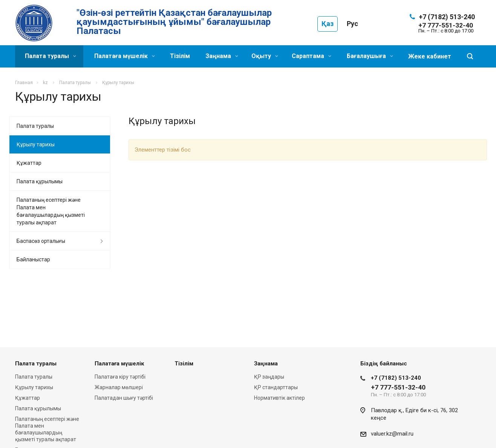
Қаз (328, 24)
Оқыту (265, 56)
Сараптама (312, 56)
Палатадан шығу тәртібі (124, 398)
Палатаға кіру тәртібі (120, 377)
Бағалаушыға (370, 56)
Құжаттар (29, 163)
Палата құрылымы (40, 181)
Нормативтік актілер (279, 398)
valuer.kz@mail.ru (392, 434)
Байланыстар (33, 259)
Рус (352, 24)
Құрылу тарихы (36, 144)
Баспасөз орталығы (41, 241)
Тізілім (180, 56)
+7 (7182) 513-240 (447, 17)
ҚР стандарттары (276, 387)
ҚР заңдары (269, 377)
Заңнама (222, 56)
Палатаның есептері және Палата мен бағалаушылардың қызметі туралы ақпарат (51, 211)
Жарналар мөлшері (119, 387)
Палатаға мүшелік (125, 56)
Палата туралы (51, 56)
